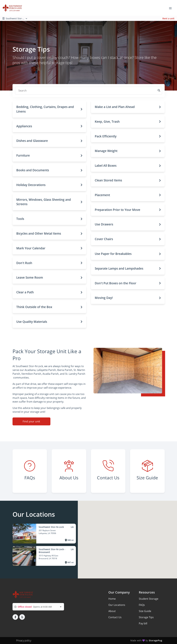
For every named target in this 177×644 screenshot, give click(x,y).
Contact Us (115, 617)
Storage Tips (146, 617)
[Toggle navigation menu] (172, 8)
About (112, 611)
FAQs (142, 605)
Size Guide (145, 611)
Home (112, 599)
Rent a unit (168, 18)
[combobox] (38, 607)
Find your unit (31, 421)
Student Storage (149, 599)
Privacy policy (24, 641)
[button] (49, 109)
